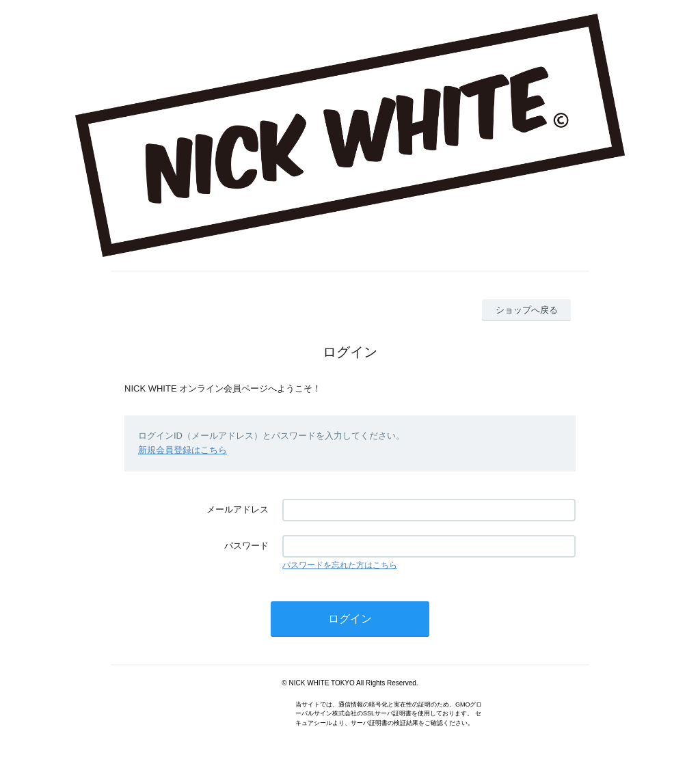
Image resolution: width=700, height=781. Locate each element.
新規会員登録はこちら (183, 450)
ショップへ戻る (527, 310)
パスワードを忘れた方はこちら (340, 565)
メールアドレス (238, 509)
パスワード (246, 546)
